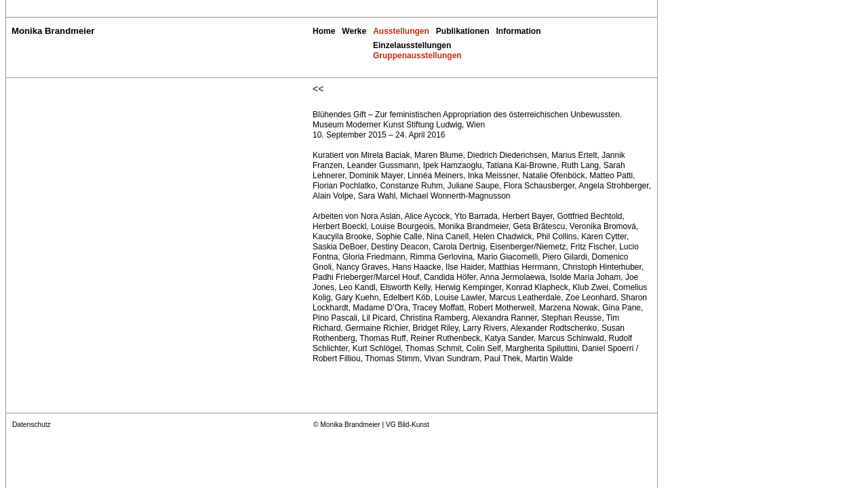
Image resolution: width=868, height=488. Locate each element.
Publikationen (463, 31)
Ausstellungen (401, 31)
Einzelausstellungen (412, 45)
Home (324, 31)
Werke (354, 31)
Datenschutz (32, 425)
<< (318, 89)
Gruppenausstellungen (417, 56)
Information (519, 31)
